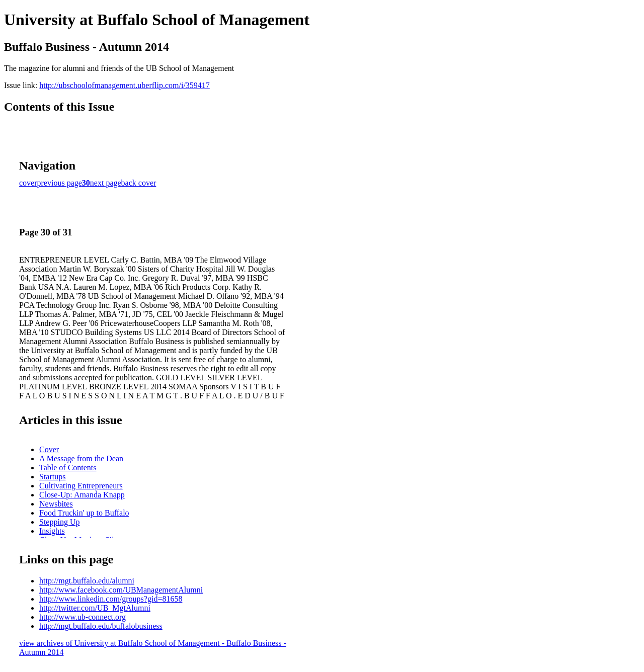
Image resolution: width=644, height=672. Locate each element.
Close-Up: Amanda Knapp (82, 495)
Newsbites (56, 504)
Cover (49, 449)
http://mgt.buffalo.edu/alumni (87, 581)
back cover (139, 183)
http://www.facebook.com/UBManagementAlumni (121, 590)
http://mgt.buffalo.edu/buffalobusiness (101, 626)
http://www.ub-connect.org (83, 617)
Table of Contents (68, 468)
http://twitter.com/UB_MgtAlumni (95, 608)
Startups (52, 477)
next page (106, 183)
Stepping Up (59, 522)
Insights (52, 531)
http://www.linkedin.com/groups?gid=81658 (111, 599)
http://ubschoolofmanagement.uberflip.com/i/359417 (125, 85)
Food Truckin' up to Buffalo (84, 513)
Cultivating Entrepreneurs (81, 486)
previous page (60, 183)
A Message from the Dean (81, 458)
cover (28, 183)
